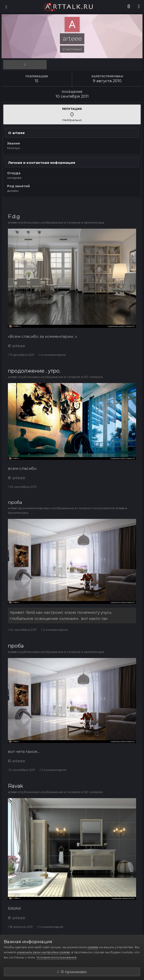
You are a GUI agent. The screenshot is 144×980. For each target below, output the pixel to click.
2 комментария (54, 630)
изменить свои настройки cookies (43, 952)
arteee (12, 222)
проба (15, 502)
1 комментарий (50, 927)
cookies (93, 947)
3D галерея (93, 377)
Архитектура (94, 222)
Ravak (16, 786)
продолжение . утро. (34, 371)
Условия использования (56, 957)
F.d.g (14, 216)
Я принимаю (72, 972)
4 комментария (52, 355)
